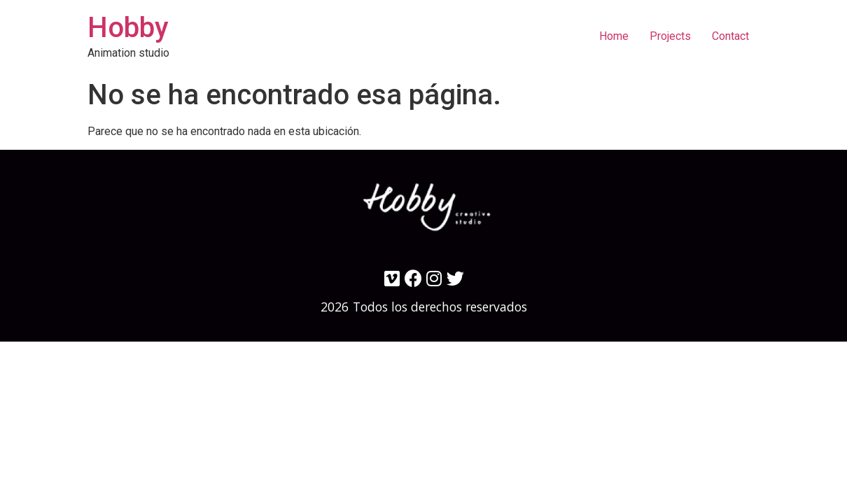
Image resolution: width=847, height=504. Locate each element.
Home (614, 36)
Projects (670, 36)
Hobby (128, 28)
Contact (730, 36)
